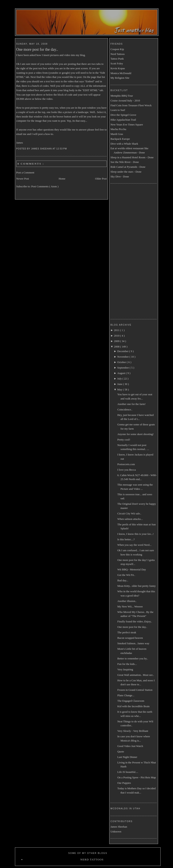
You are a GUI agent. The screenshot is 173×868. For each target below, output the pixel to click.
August (122, 373)
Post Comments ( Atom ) (45, 186)
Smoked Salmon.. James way (133, 643)
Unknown (116, 831)
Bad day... (123, 580)
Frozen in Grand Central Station (135, 690)
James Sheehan (119, 827)
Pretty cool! (124, 440)
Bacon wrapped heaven (130, 638)
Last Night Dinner (127, 757)
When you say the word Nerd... (134, 545)
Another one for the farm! (131, 404)
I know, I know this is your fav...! (135, 534)
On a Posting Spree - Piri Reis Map (136, 777)
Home (62, 179)
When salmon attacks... (130, 519)
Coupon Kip (117, 49)
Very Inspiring (125, 669)
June (120, 384)
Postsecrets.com (126, 464)
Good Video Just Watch (130, 746)
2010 (117, 336)
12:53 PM (62, 149)
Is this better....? (126, 539)
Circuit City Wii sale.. (129, 513)
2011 (117, 330)
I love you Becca (126, 470)
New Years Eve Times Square (127, 124)
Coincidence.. (125, 409)
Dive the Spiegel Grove (123, 115)
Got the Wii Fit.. (126, 575)
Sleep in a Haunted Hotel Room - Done (132, 157)
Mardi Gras (117, 134)
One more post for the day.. (37, 49)
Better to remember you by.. (133, 658)
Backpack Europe (120, 139)
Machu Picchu (118, 129)
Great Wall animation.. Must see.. (136, 675)
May (120, 389)
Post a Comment (25, 172)
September (123, 368)
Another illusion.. (127, 601)
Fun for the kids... (127, 664)
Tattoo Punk (117, 59)
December (123, 351)
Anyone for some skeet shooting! (135, 434)
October (122, 362)
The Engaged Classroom (131, 701)
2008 (117, 347)
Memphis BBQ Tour (122, 96)
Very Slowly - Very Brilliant (133, 731)
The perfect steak (127, 632)
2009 (117, 341)
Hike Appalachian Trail (123, 120)
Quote (121, 752)
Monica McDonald (121, 73)
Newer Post (23, 179)
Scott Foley (117, 63)
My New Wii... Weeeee (130, 606)
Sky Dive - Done (120, 176)
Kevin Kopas (118, 68)
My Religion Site (120, 78)
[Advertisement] (127, 251)
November (123, 357)
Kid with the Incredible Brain (133, 706)
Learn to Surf (118, 110)
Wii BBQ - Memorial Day (132, 569)
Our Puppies (124, 783)
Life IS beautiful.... (128, 772)
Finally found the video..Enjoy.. (135, 621)
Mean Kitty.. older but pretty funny (136, 586)
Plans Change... (126, 695)
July (120, 379)
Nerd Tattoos (118, 54)
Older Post (101, 179)
